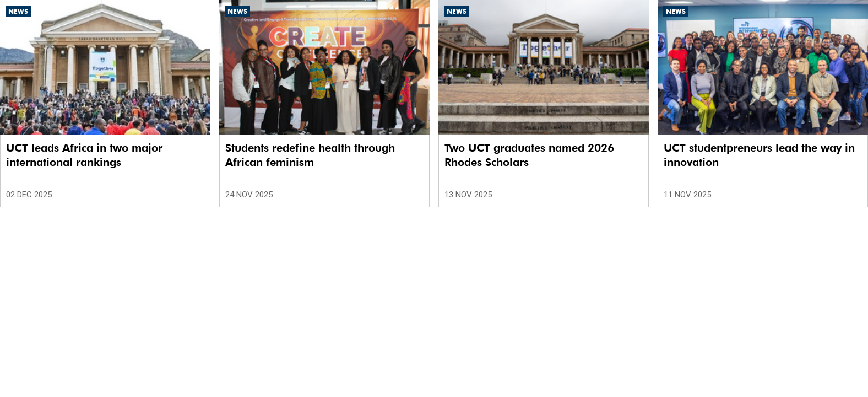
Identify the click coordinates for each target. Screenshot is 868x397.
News (18, 11)
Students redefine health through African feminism (310, 155)
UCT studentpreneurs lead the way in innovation (759, 155)
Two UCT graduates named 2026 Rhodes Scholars (529, 155)
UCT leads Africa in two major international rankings (84, 155)
